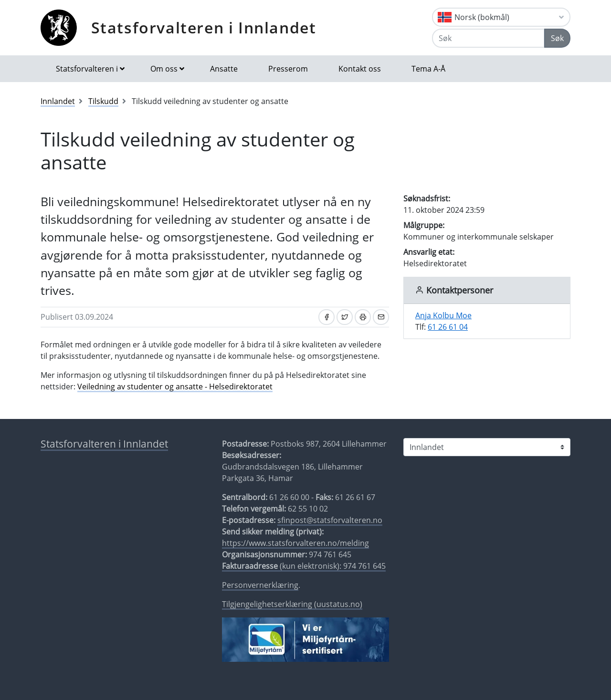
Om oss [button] (164, 69)
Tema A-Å (428, 69)
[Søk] (488, 38)
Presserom (288, 69)
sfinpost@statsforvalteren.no (330, 520)
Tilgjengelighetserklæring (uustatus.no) (292, 604)
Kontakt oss (360, 69)
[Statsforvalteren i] (487, 447)
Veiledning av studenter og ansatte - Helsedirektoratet (175, 387)
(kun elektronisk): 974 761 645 (304, 566)
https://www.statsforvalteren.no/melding (295, 543)
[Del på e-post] (381, 317)
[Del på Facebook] (327, 317)
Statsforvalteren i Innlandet (204, 27)
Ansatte (224, 69)
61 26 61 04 (448, 327)
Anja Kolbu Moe (443, 315)
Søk (557, 38)
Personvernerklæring (260, 585)
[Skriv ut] (363, 317)
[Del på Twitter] (345, 317)
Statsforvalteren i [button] (87, 69)
